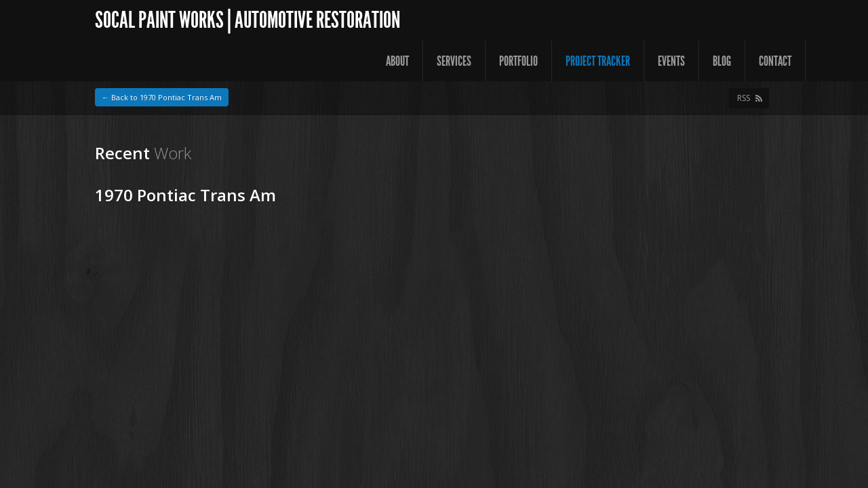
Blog (722, 61)
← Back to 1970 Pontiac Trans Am (162, 97)
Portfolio (518, 61)
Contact (775, 61)
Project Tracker (598, 61)
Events (671, 61)
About (397, 61)
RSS (744, 98)
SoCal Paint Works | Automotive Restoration (248, 20)
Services (454, 61)
